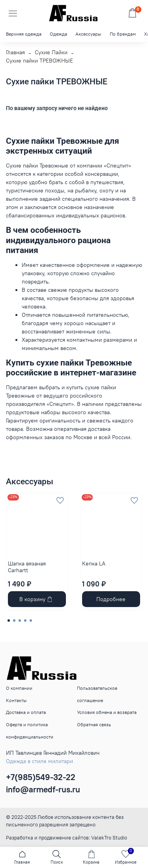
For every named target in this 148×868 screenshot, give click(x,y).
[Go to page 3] (20, 621)
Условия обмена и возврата (107, 712)
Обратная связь (94, 724)
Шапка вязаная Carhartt (27, 567)
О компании (19, 688)
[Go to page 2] (14, 621)
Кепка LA (94, 563)
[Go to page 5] (31, 621)
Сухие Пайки (51, 52)
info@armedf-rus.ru (43, 789)
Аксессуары (88, 34)
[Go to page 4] (25, 621)
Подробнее (111, 599)
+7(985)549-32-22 (41, 777)
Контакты (16, 700)
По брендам (123, 34)
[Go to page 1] (9, 621)
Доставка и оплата (26, 712)
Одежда (58, 34)
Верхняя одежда (24, 34)
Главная (15, 52)
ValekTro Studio (109, 838)
